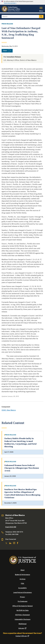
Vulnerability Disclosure (23, 619)
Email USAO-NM (11, 527)
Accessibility (22, 588)
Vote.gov (23, 628)
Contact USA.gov (23, 636)
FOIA (22, 584)
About (22, 570)
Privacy (22, 597)
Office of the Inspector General (22, 606)
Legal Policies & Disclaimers (23, 592)
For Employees (23, 601)
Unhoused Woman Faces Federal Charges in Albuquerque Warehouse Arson (22, 468)
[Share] (7, 51)
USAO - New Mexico (9, 410)
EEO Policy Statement (23, 615)
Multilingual (23, 624)
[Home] (11, 11)
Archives (22, 579)
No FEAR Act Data (23, 610)
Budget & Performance (22, 575)
